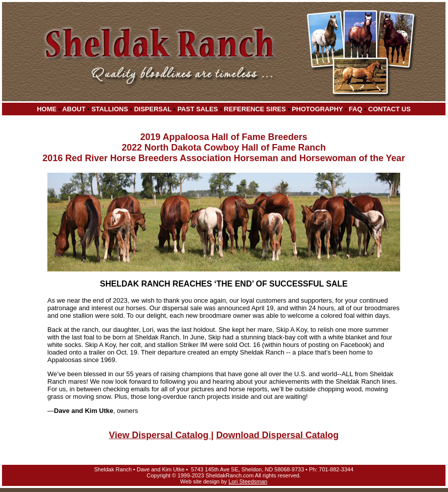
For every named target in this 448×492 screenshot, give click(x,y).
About (74, 109)
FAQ (356, 109)
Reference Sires (255, 109)
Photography (317, 109)
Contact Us (390, 109)
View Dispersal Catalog (160, 435)
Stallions (110, 109)
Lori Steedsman (248, 481)
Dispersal (153, 109)
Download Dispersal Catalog (277, 435)
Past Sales (198, 109)
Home (47, 109)
